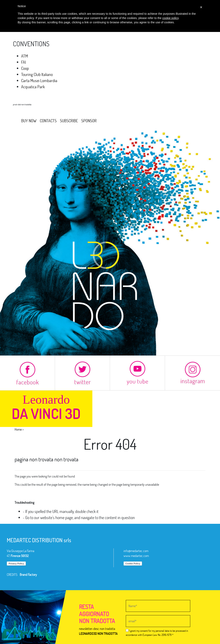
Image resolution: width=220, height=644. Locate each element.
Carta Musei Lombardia (39, 80)
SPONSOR (89, 121)
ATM (25, 56)
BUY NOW (29, 121)
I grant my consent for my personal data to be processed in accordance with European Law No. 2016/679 (157, 633)
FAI (23, 62)
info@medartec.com (136, 551)
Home (18, 429)
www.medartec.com (136, 556)
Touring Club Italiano (37, 74)
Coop (25, 68)
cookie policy (170, 18)
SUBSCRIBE (69, 121)
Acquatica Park (33, 87)
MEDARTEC (26, 111)
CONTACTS (48, 121)
